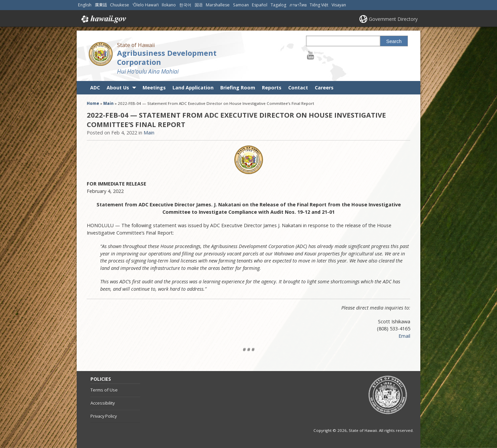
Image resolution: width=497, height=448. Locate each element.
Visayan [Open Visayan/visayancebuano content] (339, 5)
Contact (298, 88)
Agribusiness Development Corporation (167, 57)
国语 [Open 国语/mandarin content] (199, 5)
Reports (272, 88)
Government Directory (393, 19)
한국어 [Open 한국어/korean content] (185, 5)
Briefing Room (238, 88)
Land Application (193, 88)
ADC (95, 88)
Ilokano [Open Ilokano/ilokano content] (169, 5)
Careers (324, 88)
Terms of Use (104, 390)
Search (394, 41)
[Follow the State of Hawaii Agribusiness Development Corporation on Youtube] (311, 55)
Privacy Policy (104, 416)
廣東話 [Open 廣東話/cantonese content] (101, 5)
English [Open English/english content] (85, 5)
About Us (118, 88)
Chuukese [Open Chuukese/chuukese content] (120, 5)
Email (404, 336)
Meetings (154, 88)
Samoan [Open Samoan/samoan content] (241, 5)
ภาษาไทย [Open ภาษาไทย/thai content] (298, 5)
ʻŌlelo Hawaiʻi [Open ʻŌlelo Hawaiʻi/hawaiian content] (146, 5)
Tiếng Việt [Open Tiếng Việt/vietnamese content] (319, 5)
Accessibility (103, 403)
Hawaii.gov (103, 19)
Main (108, 103)
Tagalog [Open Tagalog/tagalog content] (278, 5)
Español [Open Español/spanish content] (260, 5)
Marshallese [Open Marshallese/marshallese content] (218, 5)
